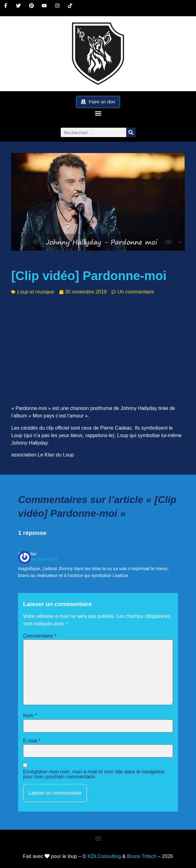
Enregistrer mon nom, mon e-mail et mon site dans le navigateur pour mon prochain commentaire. (94, 774)
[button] (98, 113)
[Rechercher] (131, 132)
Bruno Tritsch (142, 856)
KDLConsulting (104, 856)
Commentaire (40, 636)
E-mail (32, 741)
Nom (30, 716)
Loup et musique (36, 292)
